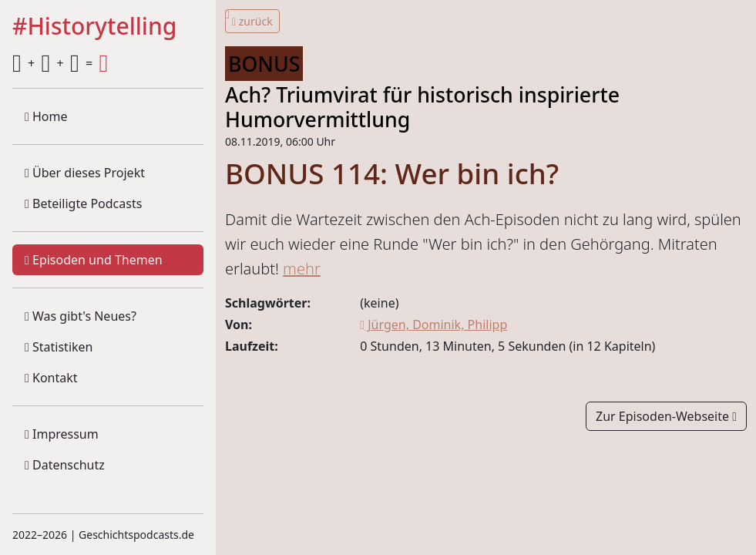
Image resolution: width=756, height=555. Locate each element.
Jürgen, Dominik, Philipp (433, 325)
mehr (302, 269)
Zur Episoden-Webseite (666, 416)
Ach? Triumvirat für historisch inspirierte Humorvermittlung (422, 107)
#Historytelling (94, 27)
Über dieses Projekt (85, 173)
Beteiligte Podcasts (83, 203)
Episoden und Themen (94, 260)
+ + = (60, 63)
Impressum (62, 434)
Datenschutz (65, 465)
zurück (252, 21)
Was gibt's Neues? (81, 316)
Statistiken (59, 347)
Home (46, 116)
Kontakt (51, 378)
